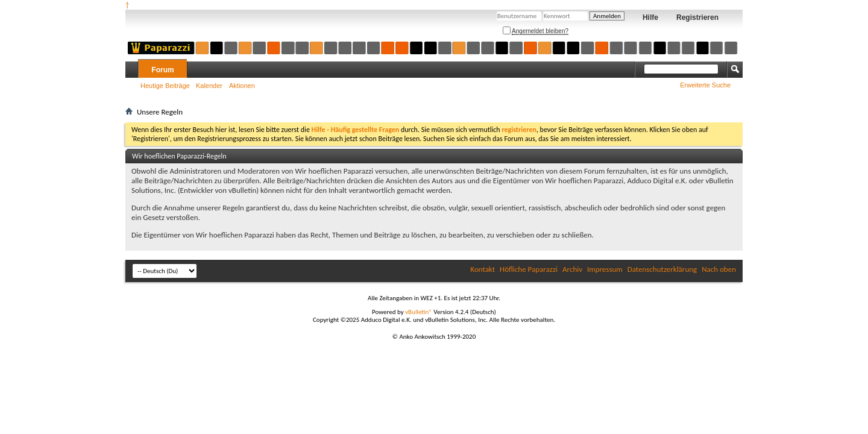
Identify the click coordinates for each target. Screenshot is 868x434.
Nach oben (719, 269)
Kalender (209, 86)
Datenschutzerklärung (662, 269)
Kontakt (483, 269)
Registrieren (697, 17)
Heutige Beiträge (165, 86)
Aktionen (242, 86)
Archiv (572, 269)
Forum (162, 70)
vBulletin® (419, 312)
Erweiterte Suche (705, 85)
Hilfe (650, 17)
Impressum (605, 269)
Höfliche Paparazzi (529, 269)
